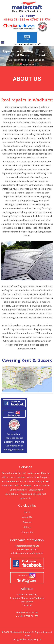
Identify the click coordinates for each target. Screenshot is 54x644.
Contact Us (27, 532)
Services (27, 522)
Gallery (27, 527)
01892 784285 (15, 19)
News (28, 636)
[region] (27, 56)
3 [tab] (27, 64)
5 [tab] (33, 64)
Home (27, 512)
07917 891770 (40, 19)
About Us (27, 517)
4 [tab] (30, 64)
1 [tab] (21, 64)
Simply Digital (34, 639)
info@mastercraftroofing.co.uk (27, 553)
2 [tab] (24, 64)
